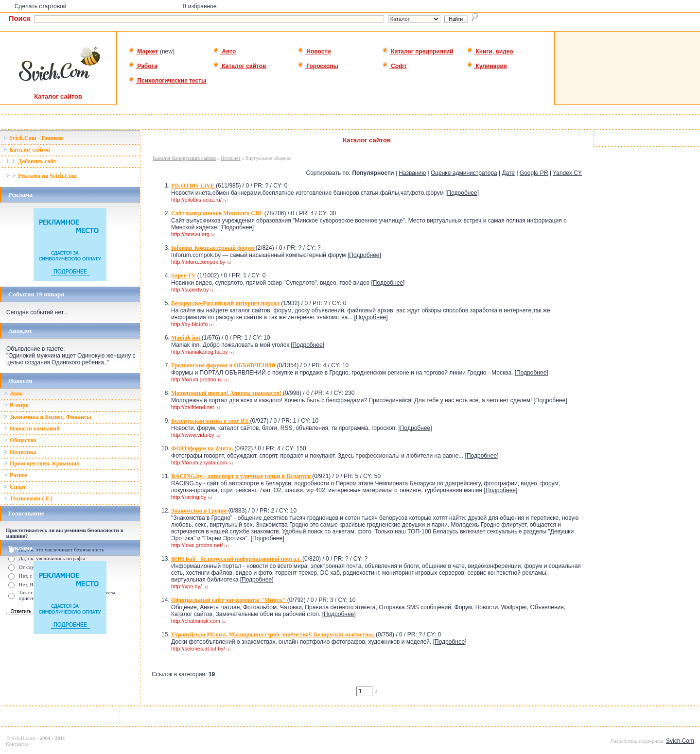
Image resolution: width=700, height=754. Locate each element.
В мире (16, 405)
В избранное (199, 6)
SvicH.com (23, 738)
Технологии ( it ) (28, 498)
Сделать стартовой (41, 6)
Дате (508, 173)
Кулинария (487, 66)
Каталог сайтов (239, 66)
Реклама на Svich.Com (42, 176)
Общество (20, 440)
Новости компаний (32, 428)
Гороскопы (318, 66)
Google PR (534, 173)
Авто (224, 51)
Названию (412, 173)
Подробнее (462, 193)
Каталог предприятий (418, 51)
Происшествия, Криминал (42, 463)
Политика (20, 452)
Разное (16, 475)
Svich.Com (680, 741)
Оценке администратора (464, 173)
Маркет (143, 51)
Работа (143, 66)
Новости (314, 51)
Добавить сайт (31, 161)
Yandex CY (567, 173)
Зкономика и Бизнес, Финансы (48, 417)
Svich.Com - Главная (33, 138)
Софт (394, 66)
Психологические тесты (167, 81)
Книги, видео (490, 51)
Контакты (17, 744)
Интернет (231, 158)
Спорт (15, 487)
